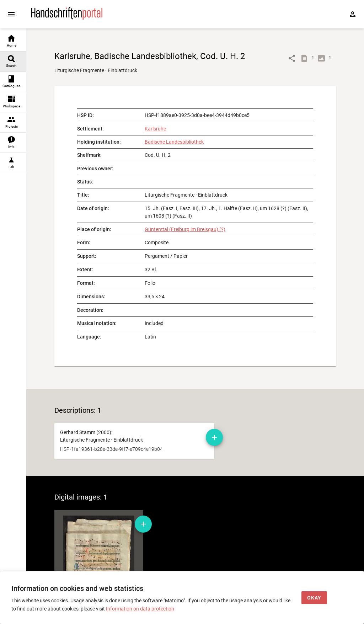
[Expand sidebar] (11, 14)
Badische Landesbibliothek (174, 142)
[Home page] (67, 18)
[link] (13, 41)
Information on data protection (140, 609)
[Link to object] (292, 58)
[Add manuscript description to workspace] (214, 437)
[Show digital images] (323, 58)
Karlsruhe (155, 129)
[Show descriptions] (306, 58)
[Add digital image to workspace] (143, 524)
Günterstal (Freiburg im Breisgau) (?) (185, 229)
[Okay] (314, 598)
